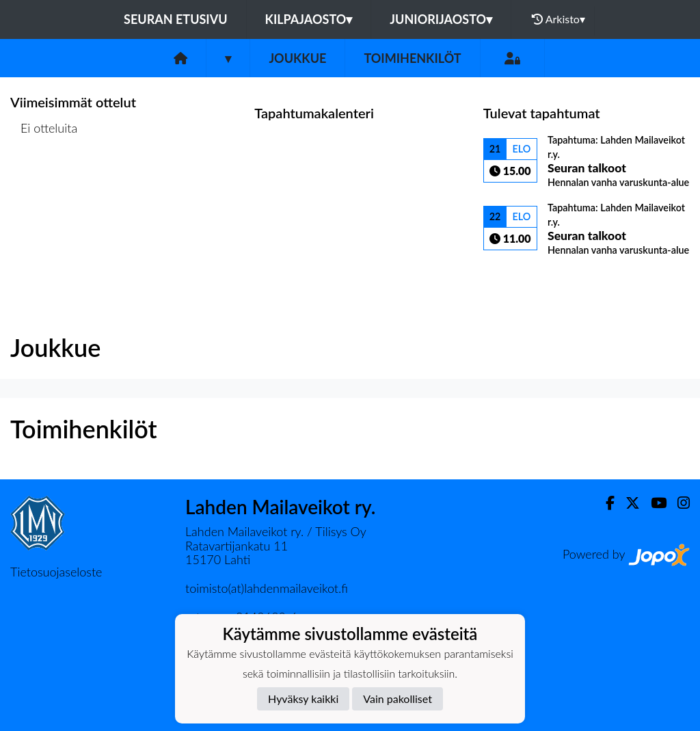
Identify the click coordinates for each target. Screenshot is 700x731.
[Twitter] (627, 503)
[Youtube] (653, 503)
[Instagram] (678, 503)
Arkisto (558, 19)
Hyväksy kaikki (303, 699)
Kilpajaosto (309, 19)
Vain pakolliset (398, 699)
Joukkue (297, 58)
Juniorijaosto (441, 19)
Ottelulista (44, 181)
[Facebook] (605, 503)
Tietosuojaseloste (56, 572)
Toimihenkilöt (412, 58)
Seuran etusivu (176, 19)
